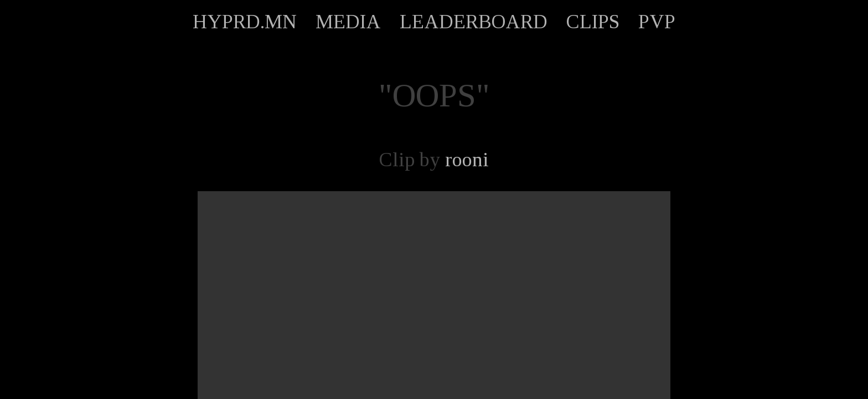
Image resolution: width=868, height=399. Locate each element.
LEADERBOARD (474, 22)
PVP (657, 22)
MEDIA (348, 22)
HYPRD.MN (245, 22)
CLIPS (593, 22)
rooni (467, 160)
